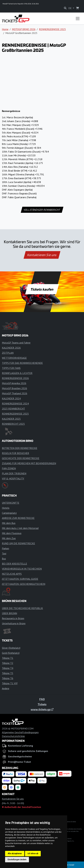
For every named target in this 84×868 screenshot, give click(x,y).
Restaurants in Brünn (13, 618)
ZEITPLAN (8, 353)
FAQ (42, 699)
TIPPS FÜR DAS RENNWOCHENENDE (22, 363)
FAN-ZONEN (9, 468)
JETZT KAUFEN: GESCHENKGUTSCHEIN (24, 584)
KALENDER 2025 (11, 419)
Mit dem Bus (9, 523)
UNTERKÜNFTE (11, 503)
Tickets (42, 704)
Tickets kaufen (42, 289)
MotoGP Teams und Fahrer (16, 343)
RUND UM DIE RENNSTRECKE (18, 543)
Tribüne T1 (8, 658)
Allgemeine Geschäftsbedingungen (20, 732)
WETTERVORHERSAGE (14, 358)
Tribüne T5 (8, 673)
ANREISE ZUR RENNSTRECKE (18, 518)
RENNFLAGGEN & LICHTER (17, 373)
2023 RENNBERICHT (13, 409)
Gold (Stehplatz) (11, 653)
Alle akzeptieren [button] (15, 854)
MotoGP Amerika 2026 (14, 383)
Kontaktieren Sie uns (42, 255)
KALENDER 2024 (11, 398)
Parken (5, 548)
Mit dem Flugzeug (12, 533)
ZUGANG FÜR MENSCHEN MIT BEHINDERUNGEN (29, 463)
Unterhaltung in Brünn (14, 623)
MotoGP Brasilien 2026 (14, 388)
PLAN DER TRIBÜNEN (14, 473)
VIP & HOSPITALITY (13, 478)
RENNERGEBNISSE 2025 (52, 29)
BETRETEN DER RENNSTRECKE (20, 448)
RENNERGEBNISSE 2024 (15, 403)
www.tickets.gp (42, 709)
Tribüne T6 (8, 678)
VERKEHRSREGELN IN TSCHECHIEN (22, 569)
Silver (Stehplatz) (11, 648)
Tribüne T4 (8, 668)
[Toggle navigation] (78, 19)
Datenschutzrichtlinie (13, 736)
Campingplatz (9, 513)
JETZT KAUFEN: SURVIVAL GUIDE (20, 579)
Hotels (6, 508)
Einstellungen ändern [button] (17, 860)
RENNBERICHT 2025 (13, 424)
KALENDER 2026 (11, 348)
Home (5, 29)
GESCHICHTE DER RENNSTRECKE (21, 458)
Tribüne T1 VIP (10, 683)
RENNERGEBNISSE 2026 (15, 378)
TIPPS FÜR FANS (11, 368)
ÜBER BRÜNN (9, 613)
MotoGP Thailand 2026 (15, 393)
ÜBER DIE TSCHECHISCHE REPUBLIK (22, 608)
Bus (4, 559)
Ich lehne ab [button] (33, 854)
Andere (6, 688)
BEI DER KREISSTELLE (14, 564)
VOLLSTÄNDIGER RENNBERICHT (42, 210)
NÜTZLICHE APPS (12, 574)
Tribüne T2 (8, 663)
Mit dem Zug (9, 538)
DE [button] (70, 8)
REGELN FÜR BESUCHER (16, 453)
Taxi (4, 553)
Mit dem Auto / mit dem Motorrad (20, 528)
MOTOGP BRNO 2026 (24, 29)
